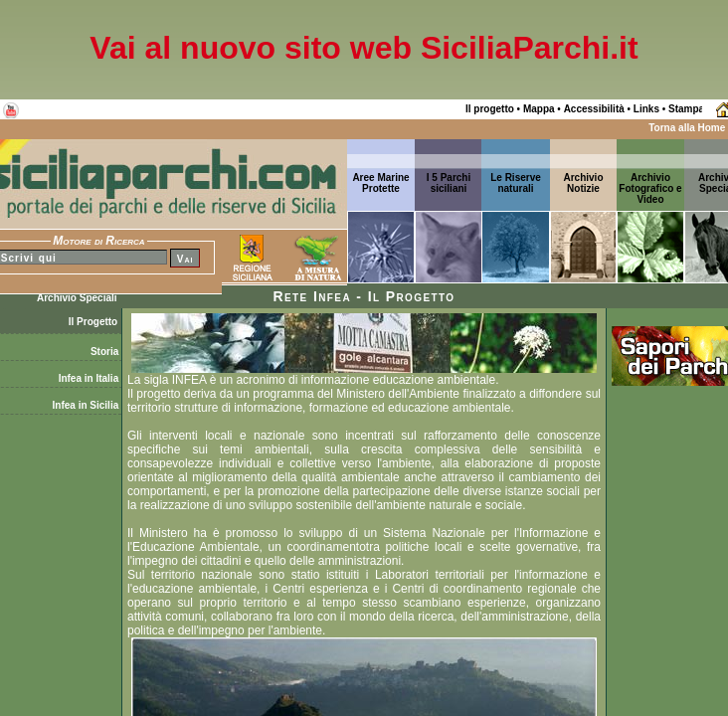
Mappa (539, 109)
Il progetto (490, 109)
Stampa (686, 109)
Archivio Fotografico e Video (650, 188)
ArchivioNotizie (583, 183)
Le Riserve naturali (516, 183)
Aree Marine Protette (380, 183)
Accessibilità (594, 109)
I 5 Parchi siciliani (449, 183)
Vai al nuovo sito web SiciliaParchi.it (364, 48)
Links (646, 109)
